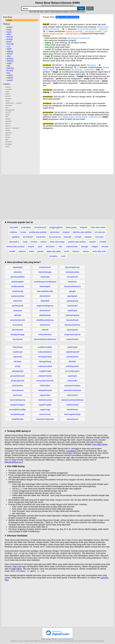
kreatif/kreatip (18, 419)
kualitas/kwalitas (45, 347)
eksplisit (66, 232)
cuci (9, 46)
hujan (9, 63)
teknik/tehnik (72, 409)
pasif (40, 247)
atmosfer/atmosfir (18, 320)
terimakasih (28, 237)
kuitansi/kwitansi (45, 352)
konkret (34, 242)
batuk (9, 32)
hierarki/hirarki (72, 320)
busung (10, 44)
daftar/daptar (45, 286)
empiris (31, 247)
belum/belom (18, 330)
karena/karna (18, 390)
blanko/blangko (45, 272)
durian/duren (45, 310)
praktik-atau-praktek (38, 232)
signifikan (16, 237)
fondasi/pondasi (72, 272)
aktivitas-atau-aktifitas (82, 232)
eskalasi (88, 237)
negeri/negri (45, 409)
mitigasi (95, 247)
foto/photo (72, 282)
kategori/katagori (18, 405)
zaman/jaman (72, 419)
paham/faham (72, 357)
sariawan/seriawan (72, 385)
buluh (9, 41)
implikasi (13, 232)
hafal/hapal (72, 310)
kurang (10, 70)
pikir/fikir (72, 361)
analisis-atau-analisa (77, 242)
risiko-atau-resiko (98, 227)
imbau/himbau (72, 339)
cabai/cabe (45, 277)
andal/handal (18, 291)
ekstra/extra (45, 325)
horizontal (99, 237)
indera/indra (18, 347)
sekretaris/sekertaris (72, 390)
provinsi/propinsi (72, 371)
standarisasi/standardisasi (72, 400)
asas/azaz (18, 310)
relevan (86, 251)
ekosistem (50, 247)
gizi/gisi (72, 291)
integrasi (84, 227)
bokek (32, 251)
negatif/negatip (45, 405)
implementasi (72, 247)
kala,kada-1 (14, 242)
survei (67, 251)
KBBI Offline (17, 569)
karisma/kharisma (18, 400)
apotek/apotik (18, 306)
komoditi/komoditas (18, 409)
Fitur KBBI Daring (100, 444)
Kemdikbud (71, 451)
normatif (78, 237)
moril (63, 256)
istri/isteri (18, 361)
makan (10, 78)
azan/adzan (18, 325)
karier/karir (18, 395)
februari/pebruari (72, 267)
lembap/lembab (45, 357)
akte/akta (18, 272)
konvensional (55, 237)
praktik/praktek (72, 366)
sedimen (22, 251)
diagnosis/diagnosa (45, 306)
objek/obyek (72, 347)
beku (9, 34)
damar (10, 54)
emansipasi (26, 227)
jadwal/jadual (18, 371)
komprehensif (40, 227)
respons (92, 242)
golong (10, 58)
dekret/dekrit (45, 296)
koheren (76, 251)
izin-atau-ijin (100, 232)
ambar (10, 27)
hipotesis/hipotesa (72, 325)
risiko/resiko (72, 381)
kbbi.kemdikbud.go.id (14, 462)
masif (25, 242)
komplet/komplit (18, 414)
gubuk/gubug (72, 301)
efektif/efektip (45, 315)
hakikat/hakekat (72, 315)
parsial (40, 251)
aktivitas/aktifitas (18, 277)
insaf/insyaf (18, 352)
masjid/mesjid (45, 371)
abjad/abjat (18, 267)
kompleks (53, 256)
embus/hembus (45, 334)
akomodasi (55, 232)
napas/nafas (45, 395)
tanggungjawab (56, 227)
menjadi (103, 242)
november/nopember (45, 419)
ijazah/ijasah (72, 330)
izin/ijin (18, 366)
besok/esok (18, 339)
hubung (10, 61)
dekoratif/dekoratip (45, 291)
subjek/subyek (72, 405)
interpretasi (41, 237)
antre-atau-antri (99, 251)
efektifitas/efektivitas (45, 320)
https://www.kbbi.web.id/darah (67, 17)
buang (10, 39)
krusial (23, 232)
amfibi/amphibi (18, 286)
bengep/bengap (18, 334)
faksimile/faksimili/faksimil (45, 339)
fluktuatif (67, 237)
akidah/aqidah (18, 282)
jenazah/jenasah (18, 376)
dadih (9, 49)
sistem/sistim (72, 395)
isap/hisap (18, 357)
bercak (10, 37)
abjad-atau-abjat (54, 251)
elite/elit (45, 330)
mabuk (10, 75)
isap (9, 66)
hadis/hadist (72, 306)
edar (9, 56)
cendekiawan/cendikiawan (45, 282)
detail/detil (45, 301)
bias (60, 247)
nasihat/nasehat (45, 400)
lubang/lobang (45, 361)
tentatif (12, 251)
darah (9, 20)
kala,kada (14, 227)
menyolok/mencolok (45, 381)
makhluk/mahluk (45, 366)
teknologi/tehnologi (72, 414)
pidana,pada (71, 227)
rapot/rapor (72, 376)
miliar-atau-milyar (57, 242)
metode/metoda (45, 376)
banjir (9, 29)
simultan (105, 247)
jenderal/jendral (18, 381)
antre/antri (18, 301)
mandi (10, 80)
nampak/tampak (45, 390)
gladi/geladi (72, 296)
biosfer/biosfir (45, 267)
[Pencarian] (49, 8)
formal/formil (72, 277)
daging (10, 51)
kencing (10, 68)
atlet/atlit (18, 315)
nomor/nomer (45, 414)
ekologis (85, 247)
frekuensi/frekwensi (72, 286)
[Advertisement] (77, 150)
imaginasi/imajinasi (72, 334)
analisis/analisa (18, 296)
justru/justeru (18, 385)
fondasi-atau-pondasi (15, 247)
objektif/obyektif (72, 352)
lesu (9, 73)
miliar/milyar (45, 385)
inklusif (43, 242)
